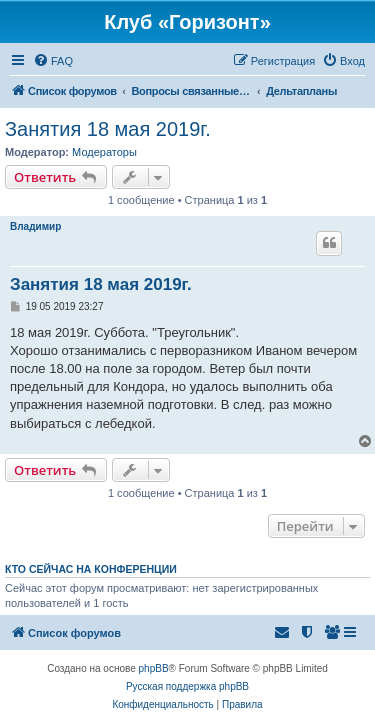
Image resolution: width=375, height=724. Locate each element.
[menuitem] (53, 61)
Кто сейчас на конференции (91, 569)
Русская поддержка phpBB (187, 686)
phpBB (154, 668)
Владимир (35, 226)
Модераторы (104, 152)
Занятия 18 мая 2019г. (108, 129)
